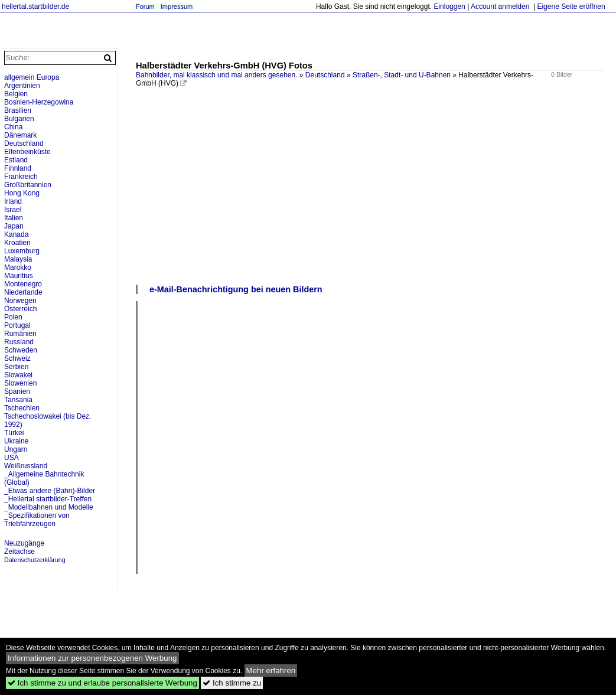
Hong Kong (22, 193)
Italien (14, 218)
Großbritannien (28, 185)
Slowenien (20, 383)
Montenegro (23, 284)
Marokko (18, 267)
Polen (13, 317)
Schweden (21, 350)
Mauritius (19, 276)
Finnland (18, 168)
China (13, 127)
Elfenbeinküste (27, 152)
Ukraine (16, 441)
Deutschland (325, 75)
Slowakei (18, 375)
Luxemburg (22, 251)
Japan (14, 226)
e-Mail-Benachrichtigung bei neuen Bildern (236, 289)
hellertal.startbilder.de (35, 6)
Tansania (18, 400)
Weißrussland (26, 466)
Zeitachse (19, 552)
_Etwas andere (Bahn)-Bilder (50, 491)
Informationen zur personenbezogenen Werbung (92, 658)
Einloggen (449, 6)
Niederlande (23, 292)
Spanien (17, 391)
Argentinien (22, 86)
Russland (19, 342)
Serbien (16, 367)
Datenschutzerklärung (35, 560)
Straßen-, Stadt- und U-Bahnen (402, 75)
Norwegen (20, 301)
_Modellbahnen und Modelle (49, 507)
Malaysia (18, 259)
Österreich (20, 309)
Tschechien (22, 408)
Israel (13, 210)
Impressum (177, 6)
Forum (145, 6)
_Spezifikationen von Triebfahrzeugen (37, 520)
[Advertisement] (370, 195)
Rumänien (20, 334)
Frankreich (21, 177)
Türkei (14, 433)
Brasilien (18, 110)
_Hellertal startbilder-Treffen (48, 499)
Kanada (16, 234)
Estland (16, 160)
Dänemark (20, 135)
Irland (13, 201)
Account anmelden (500, 6)
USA (12, 458)
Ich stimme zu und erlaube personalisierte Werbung (102, 683)
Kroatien (17, 243)
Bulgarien (19, 119)
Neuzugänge (24, 543)
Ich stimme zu (232, 683)
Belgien (16, 94)
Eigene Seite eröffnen (571, 6)
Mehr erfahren (271, 670)
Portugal (17, 325)
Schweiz (17, 358)
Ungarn (16, 449)
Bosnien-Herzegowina (39, 102)
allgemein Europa (32, 77)
